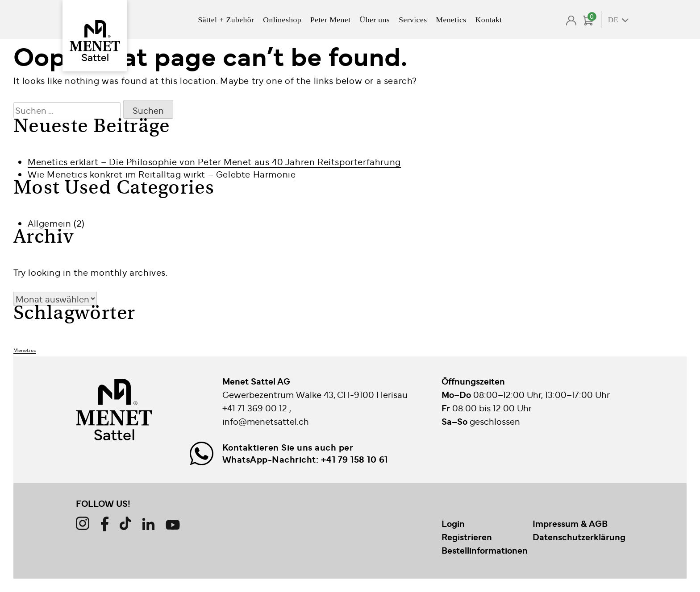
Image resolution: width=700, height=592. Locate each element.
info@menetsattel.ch (266, 421)
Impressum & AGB (570, 523)
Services (413, 20)
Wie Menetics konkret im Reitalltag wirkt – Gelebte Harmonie (162, 174)
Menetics (451, 20)
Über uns (375, 20)
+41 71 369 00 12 (256, 408)
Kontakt (489, 20)
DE (613, 20)
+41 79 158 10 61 (354, 459)
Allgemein (49, 223)
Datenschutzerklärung (579, 537)
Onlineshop (282, 20)
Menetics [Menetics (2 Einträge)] (25, 350)
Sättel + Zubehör (226, 20)
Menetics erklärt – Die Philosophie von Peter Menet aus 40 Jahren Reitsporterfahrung (214, 161)
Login (453, 523)
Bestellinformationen (485, 550)
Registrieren (467, 537)
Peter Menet (331, 20)
